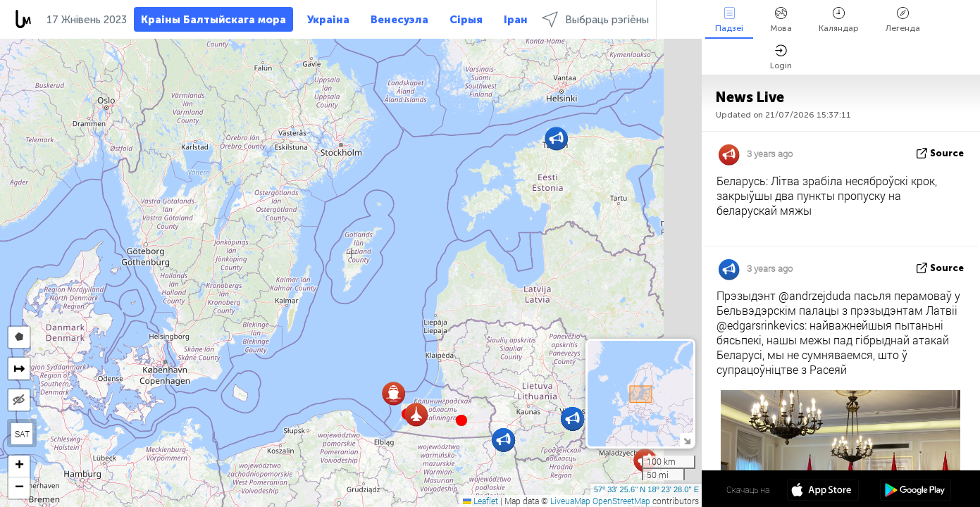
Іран (516, 20)
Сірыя (466, 20)
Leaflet (480, 501)
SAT (22, 434)
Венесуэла (399, 20)
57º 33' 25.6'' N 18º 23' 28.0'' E (646, 489)
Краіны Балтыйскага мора (213, 20)
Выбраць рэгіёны (595, 19)
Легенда (903, 20)
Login (781, 57)
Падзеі (729, 20)
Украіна (328, 20)
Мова (781, 20)
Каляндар (839, 20)
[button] (461, 420)
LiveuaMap (570, 501)
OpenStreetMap (621, 501)
